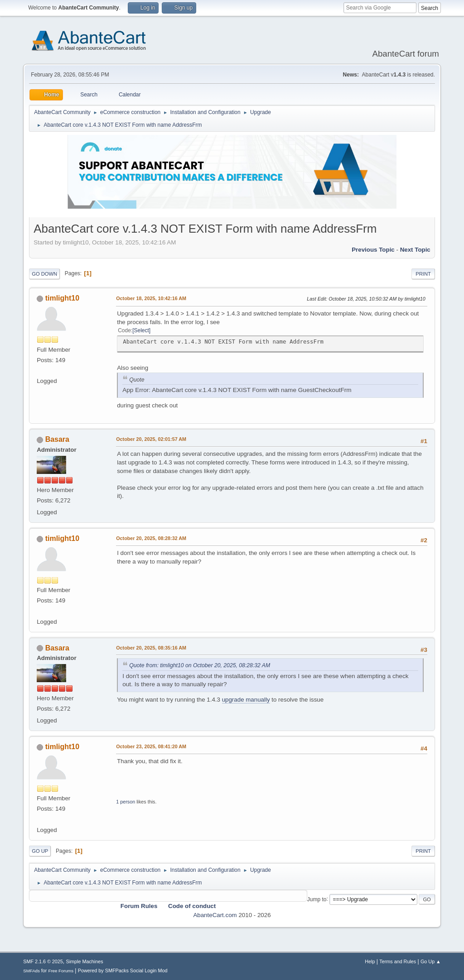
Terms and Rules (398, 961)
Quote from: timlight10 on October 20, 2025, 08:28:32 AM (200, 665)
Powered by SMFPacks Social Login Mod (123, 970)
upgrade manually (246, 700)
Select (142, 330)
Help (370, 961)
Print (423, 274)
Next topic (415, 250)
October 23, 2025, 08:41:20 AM (151, 746)
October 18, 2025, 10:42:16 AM (151, 298)
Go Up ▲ (431, 961)
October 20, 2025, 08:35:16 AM (151, 648)
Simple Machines (85, 961)
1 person (126, 802)
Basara (57, 439)
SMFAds (31, 971)
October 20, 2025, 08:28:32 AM (151, 538)
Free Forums (61, 971)
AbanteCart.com (215, 915)
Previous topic (373, 250)
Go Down (44, 274)
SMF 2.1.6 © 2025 (43, 961)
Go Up (40, 851)
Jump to (317, 899)
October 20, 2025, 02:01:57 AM (151, 439)
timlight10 (63, 298)
